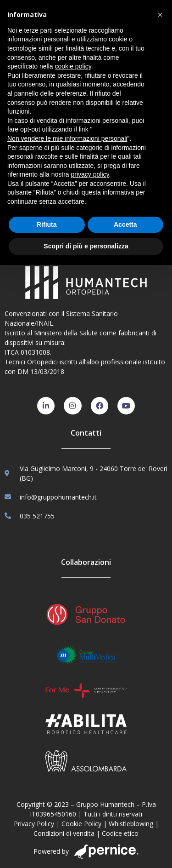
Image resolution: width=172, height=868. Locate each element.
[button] (160, 15)
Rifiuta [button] (47, 224)
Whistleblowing (131, 824)
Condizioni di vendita (64, 833)
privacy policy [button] (90, 174)
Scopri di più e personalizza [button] (86, 246)
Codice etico (120, 833)
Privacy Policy (34, 824)
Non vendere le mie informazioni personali (67, 138)
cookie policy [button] (73, 66)
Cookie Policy (81, 824)
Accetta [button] (125, 224)
